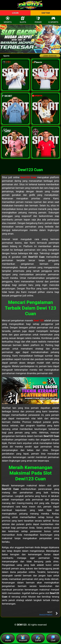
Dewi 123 (39, 321)
